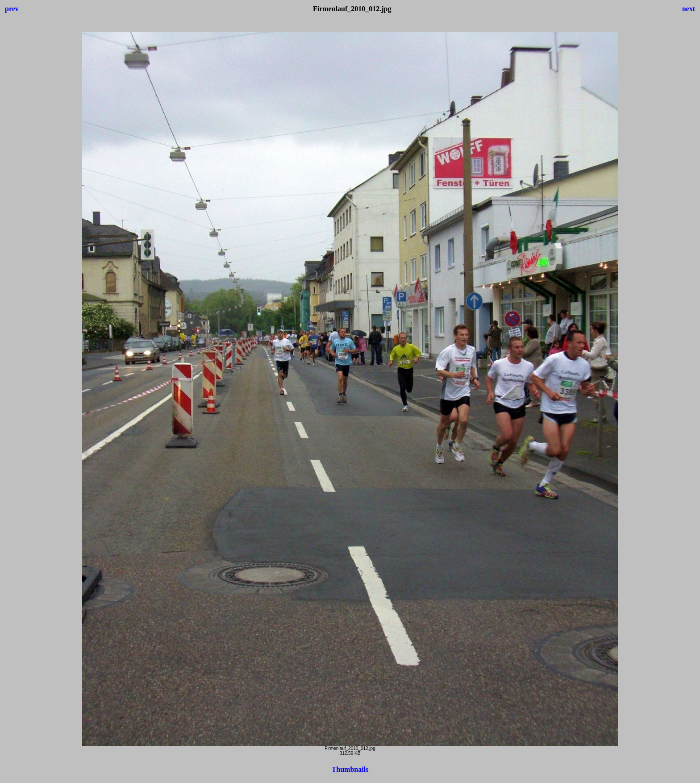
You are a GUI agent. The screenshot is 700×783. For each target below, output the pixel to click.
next (689, 9)
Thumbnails (350, 769)
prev (12, 9)
